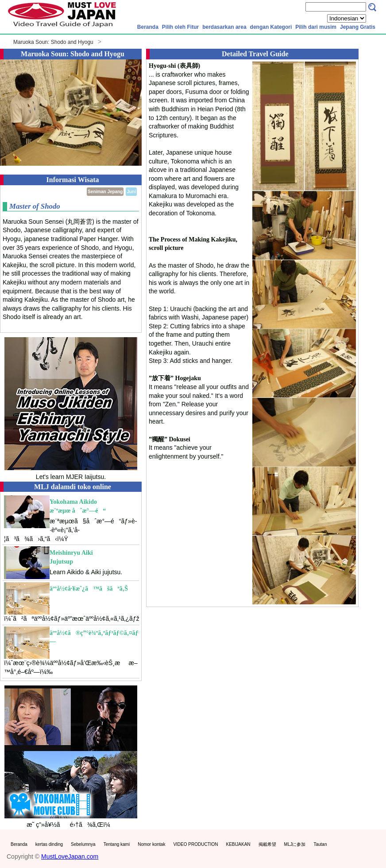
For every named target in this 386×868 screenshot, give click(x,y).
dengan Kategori (271, 27)
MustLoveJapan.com (70, 856)
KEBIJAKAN (238, 844)
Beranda (148, 27)
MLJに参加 (295, 844)
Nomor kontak (151, 844)
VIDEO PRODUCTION (195, 844)
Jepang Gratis (358, 27)
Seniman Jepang (105, 192)
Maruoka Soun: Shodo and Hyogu (53, 42)
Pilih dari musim (316, 27)
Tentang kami (117, 844)
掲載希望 (267, 844)
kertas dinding (49, 844)
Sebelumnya (83, 844)
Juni (131, 192)
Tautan (320, 844)
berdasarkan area (224, 27)
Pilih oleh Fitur (180, 27)
